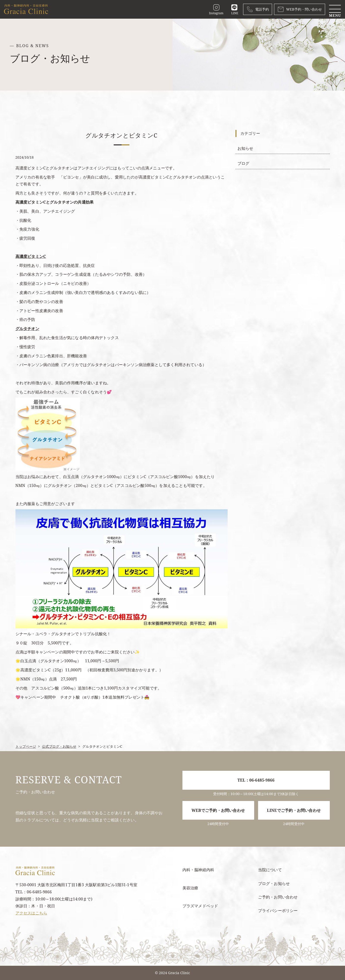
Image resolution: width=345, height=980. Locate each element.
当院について (270, 870)
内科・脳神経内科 (198, 870)
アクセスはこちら (31, 913)
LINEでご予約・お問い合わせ (294, 810)
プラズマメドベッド (200, 906)
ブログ (243, 163)
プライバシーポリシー (278, 911)
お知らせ (245, 148)
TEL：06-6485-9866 (256, 780)
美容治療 (190, 888)
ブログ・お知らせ (274, 883)
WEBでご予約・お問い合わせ (218, 810)
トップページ (26, 746)
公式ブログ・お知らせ (59, 746)
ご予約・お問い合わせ (278, 897)
